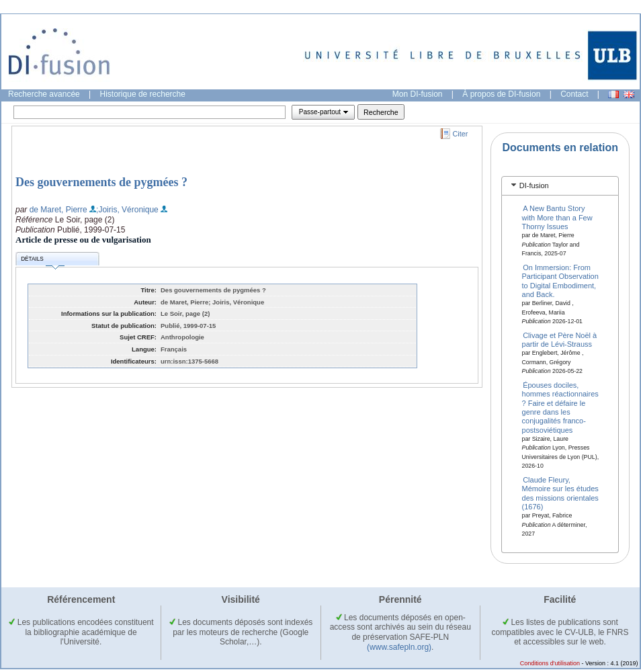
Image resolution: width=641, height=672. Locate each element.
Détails (42, 261)
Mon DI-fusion (418, 94)
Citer (461, 134)
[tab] (560, 186)
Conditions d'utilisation (550, 663)
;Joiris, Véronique (127, 210)
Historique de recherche (143, 94)
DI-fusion (534, 185)
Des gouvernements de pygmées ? (101, 182)
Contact (574, 94)
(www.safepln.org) (399, 647)
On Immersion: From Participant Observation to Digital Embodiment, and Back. (560, 281)
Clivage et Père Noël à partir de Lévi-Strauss (560, 339)
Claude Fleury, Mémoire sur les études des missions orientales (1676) (560, 493)
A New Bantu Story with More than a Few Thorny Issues (557, 217)
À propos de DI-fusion (501, 94)
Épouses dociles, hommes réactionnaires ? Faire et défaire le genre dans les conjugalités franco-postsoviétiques (560, 407)
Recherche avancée (44, 94)
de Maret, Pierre (58, 210)
